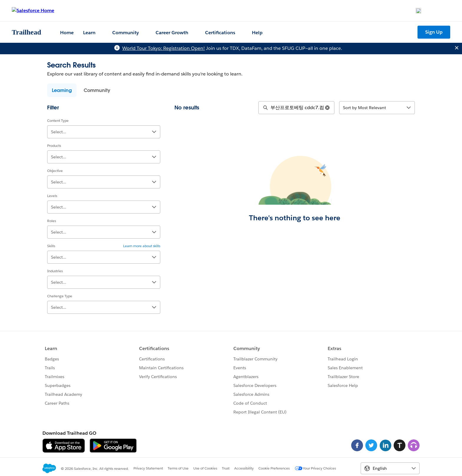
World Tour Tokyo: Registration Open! (164, 48)
